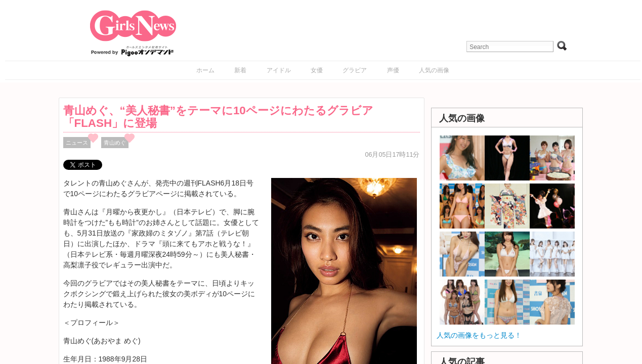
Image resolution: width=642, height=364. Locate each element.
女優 (317, 70)
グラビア (355, 70)
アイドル (279, 70)
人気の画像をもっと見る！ (479, 335)
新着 (240, 70)
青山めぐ (115, 143)
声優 (393, 70)
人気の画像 (434, 70)
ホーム (205, 70)
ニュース (77, 143)
